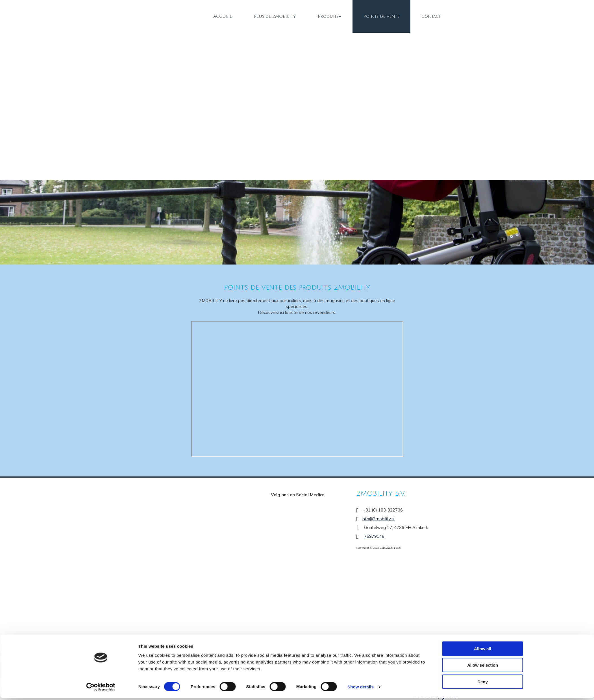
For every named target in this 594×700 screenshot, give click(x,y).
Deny (483, 683)
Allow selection (483, 667)
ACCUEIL (223, 16)
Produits (328, 16)
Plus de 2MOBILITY (275, 16)
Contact (431, 16)
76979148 (374, 536)
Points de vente (381, 16)
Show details (361, 689)
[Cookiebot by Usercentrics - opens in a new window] (101, 689)
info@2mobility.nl (378, 519)
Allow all (483, 650)
